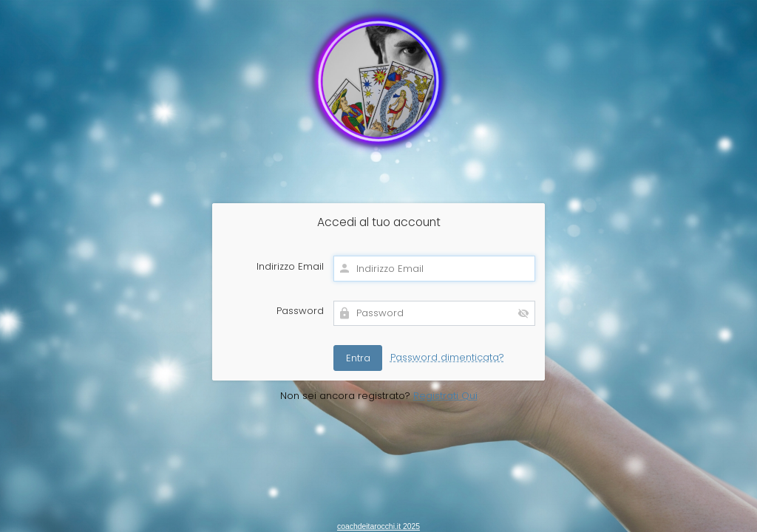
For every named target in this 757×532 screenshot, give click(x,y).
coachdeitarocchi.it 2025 (378, 526)
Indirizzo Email (290, 267)
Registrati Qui (445, 396)
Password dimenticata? (447, 357)
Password (300, 311)
